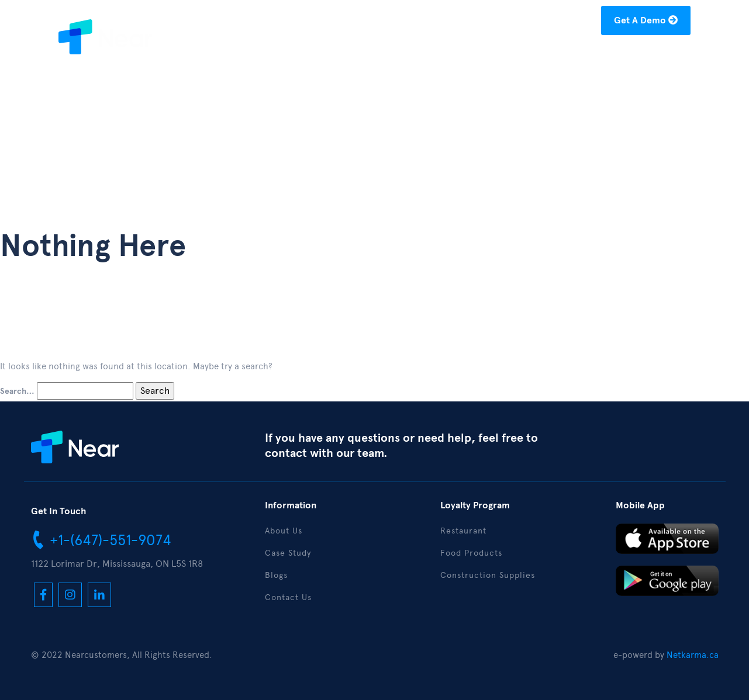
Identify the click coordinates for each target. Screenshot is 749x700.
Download (590, 56)
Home (363, 56)
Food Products (471, 553)
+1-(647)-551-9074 (101, 539)
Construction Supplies (488, 575)
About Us (416, 56)
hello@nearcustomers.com (532, 22)
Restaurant (463, 531)
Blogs (536, 56)
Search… (17, 391)
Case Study (480, 56)
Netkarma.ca (693, 655)
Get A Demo (646, 20)
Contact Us (657, 56)
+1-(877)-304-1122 (412, 22)
